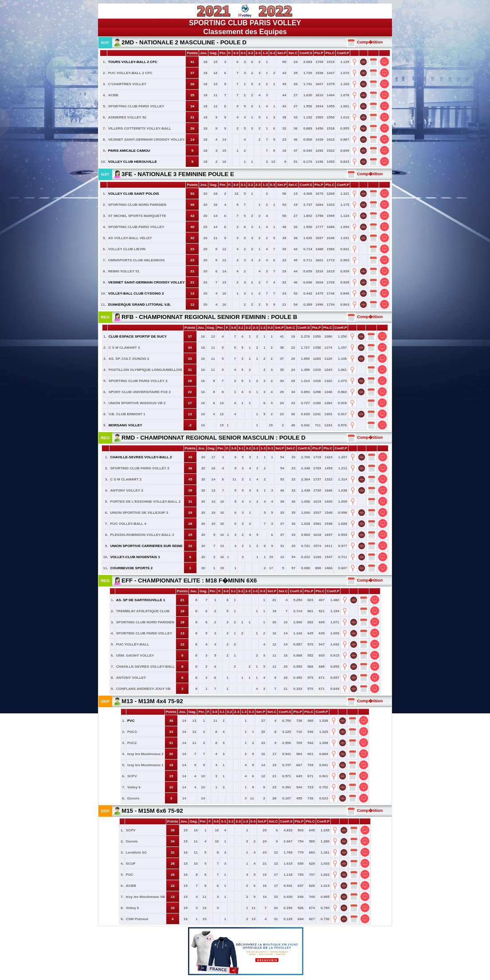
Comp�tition (365, 42)
